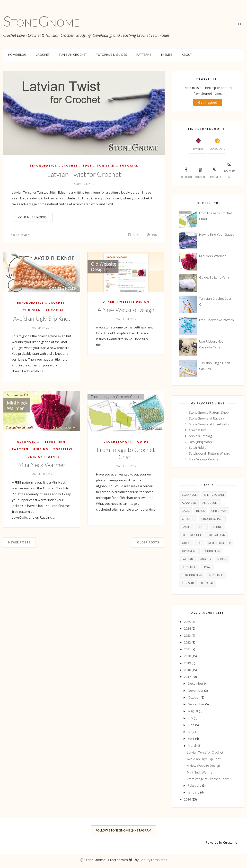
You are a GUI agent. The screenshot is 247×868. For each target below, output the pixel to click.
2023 (188, 635)
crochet (70, 165)
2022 (188, 642)
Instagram (229, 169)
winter (55, 457)
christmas (219, 511)
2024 (188, 628)
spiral (207, 567)
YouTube (200, 172)
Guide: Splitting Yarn (214, 277)
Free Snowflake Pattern (216, 320)
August (193, 711)
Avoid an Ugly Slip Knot (42, 318)
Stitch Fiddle (198, 448)
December (196, 683)
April (192, 738)
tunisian (106, 165)
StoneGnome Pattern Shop (209, 412)
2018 (188, 670)
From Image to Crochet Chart (126, 453)
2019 (188, 663)
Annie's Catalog (200, 436)
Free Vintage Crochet (204, 459)
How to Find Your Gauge (217, 234)
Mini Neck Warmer (42, 465)
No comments (22, 235)
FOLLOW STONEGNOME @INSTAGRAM (123, 830)
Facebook (186, 172)
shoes (222, 559)
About (187, 55)
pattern (20, 449)
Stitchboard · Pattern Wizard (210, 453)
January (194, 792)
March (193, 746)
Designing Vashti (201, 442)
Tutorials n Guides (112, 55)
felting (217, 527)
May (191, 732)
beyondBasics (43, 165)
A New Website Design (126, 310)
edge (87, 165)
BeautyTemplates (153, 860)
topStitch (64, 449)
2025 (188, 622)
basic (186, 511)
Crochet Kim (198, 430)
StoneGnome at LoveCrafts (209, 424)
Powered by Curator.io (222, 842)
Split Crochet (214, 495)
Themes (167, 55)
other (108, 302)
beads (200, 511)
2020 (188, 656)
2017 (188, 677)
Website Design (134, 302)
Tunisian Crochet (73, 55)
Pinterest (215, 172)
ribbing (41, 449)
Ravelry (198, 144)
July (191, 718)
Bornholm (190, 495)
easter (187, 527)
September (197, 704)
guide (143, 442)
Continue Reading (32, 217)
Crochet (43, 55)
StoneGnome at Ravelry (207, 418)
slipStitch (189, 567)
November (196, 691)
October (194, 697)
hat (199, 543)
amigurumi (210, 503)
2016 (188, 799)
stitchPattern (192, 575)
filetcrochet (192, 535)
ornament (189, 551)
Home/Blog (17, 55)
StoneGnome (41, 21)
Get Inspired (208, 102)
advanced (26, 442)
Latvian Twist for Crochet (84, 174)
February (195, 785)
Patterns (144, 55)
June (192, 725)
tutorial (129, 165)
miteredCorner (220, 543)
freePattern (53, 442)
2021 (188, 649)
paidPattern (212, 551)
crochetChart (118, 442)
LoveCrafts (217, 144)
